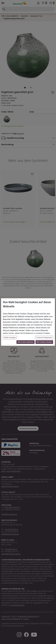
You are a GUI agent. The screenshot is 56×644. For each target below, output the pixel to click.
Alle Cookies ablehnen (25, 342)
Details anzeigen (10, 337)
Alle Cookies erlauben (44, 342)
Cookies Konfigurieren (44, 337)
